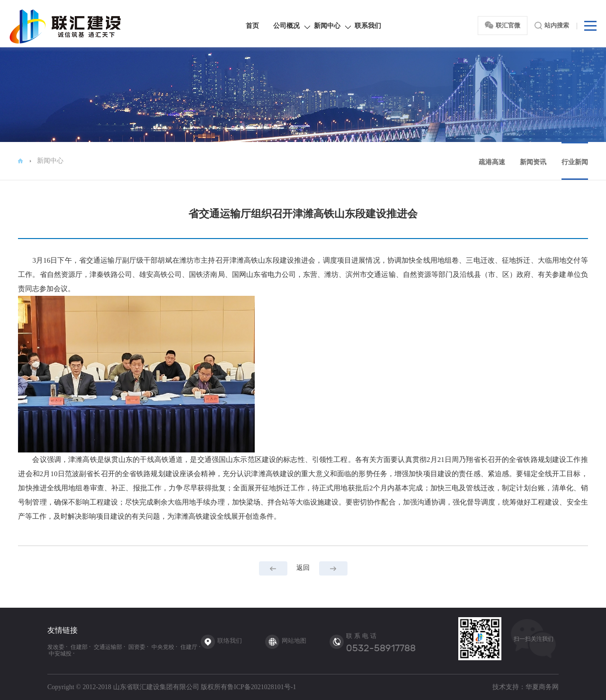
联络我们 (230, 641)
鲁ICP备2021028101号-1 (262, 687)
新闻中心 (327, 26)
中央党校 (163, 647)
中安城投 (60, 654)
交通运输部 (108, 647)
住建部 (79, 647)
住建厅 (189, 647)
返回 (303, 567)
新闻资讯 (533, 162)
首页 (252, 26)
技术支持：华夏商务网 (526, 687)
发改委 (56, 647)
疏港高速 (492, 162)
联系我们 (368, 26)
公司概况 (286, 26)
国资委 (137, 647)
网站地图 (294, 641)
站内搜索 (552, 26)
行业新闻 (575, 162)
